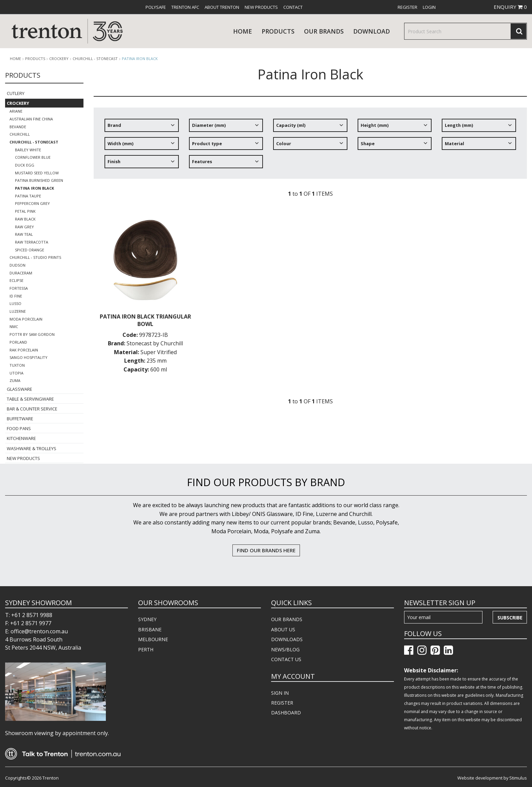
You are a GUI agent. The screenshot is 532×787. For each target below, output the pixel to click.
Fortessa (19, 288)
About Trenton (222, 7)
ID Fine (16, 296)
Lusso (15, 303)
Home (243, 31)
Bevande (18, 127)
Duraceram (21, 273)
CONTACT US (286, 659)
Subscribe (510, 618)
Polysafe (156, 7)
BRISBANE (150, 629)
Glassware (20, 389)
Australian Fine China (31, 119)
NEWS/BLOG (285, 649)
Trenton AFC (185, 7)
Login (429, 7)
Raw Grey (24, 227)
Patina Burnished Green (39, 180)
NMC (14, 327)
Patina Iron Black (140, 59)
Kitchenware (21, 438)
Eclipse (16, 280)
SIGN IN (280, 693)
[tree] (310, 146)
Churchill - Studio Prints (35, 257)
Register (407, 7)
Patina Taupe (28, 196)
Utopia (16, 373)
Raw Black (25, 219)
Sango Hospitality (28, 357)
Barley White (28, 150)
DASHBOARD (286, 713)
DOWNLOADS (287, 639)
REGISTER (282, 703)
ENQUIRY (510, 7)
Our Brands (324, 31)
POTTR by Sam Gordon (32, 334)
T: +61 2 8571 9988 (29, 615)
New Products (261, 7)
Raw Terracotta (32, 242)
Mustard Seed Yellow (37, 173)
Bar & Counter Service (32, 409)
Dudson (17, 265)
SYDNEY (147, 619)
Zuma (15, 380)
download (372, 31)
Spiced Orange (30, 250)
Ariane (16, 111)
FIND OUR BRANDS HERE (266, 550)
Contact (293, 7)
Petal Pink (25, 211)
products (278, 31)
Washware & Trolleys (32, 448)
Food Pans (19, 428)
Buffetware (20, 419)
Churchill (20, 134)
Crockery (59, 59)
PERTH (146, 649)
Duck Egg (25, 165)
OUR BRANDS (287, 619)
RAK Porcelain (24, 350)
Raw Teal (24, 234)
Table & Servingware (30, 399)
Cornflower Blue (33, 157)
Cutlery (16, 93)
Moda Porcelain (26, 319)
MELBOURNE (153, 639)
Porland (18, 342)
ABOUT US (283, 629)
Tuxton (17, 365)
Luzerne (18, 311)
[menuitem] (156, 7)
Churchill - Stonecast (95, 59)
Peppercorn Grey (32, 203)
